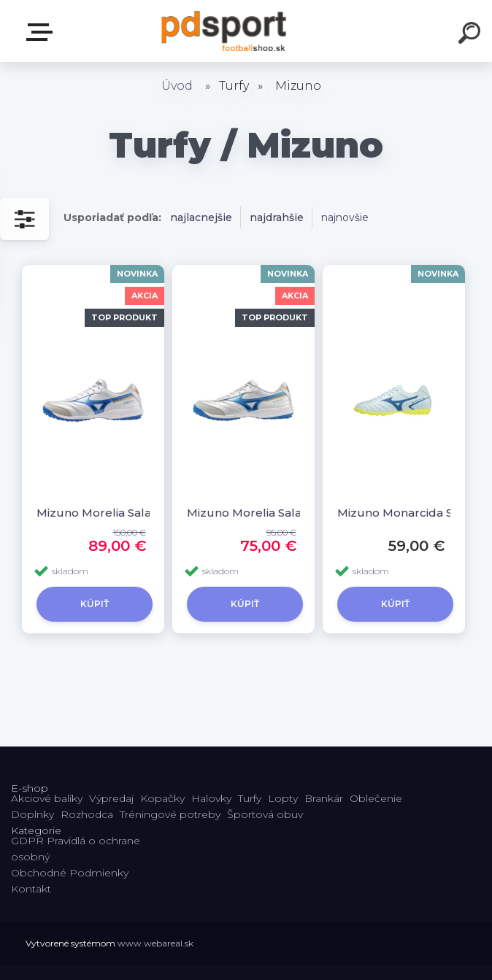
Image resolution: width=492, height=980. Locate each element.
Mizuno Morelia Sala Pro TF (250, 513)
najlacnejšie (201, 217)
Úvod (177, 86)
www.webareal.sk (155, 943)
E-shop (42, 32)
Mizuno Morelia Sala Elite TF (100, 513)
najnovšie (345, 217)
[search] (472, 35)
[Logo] (224, 31)
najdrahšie (277, 217)
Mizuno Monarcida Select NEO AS (400, 513)
